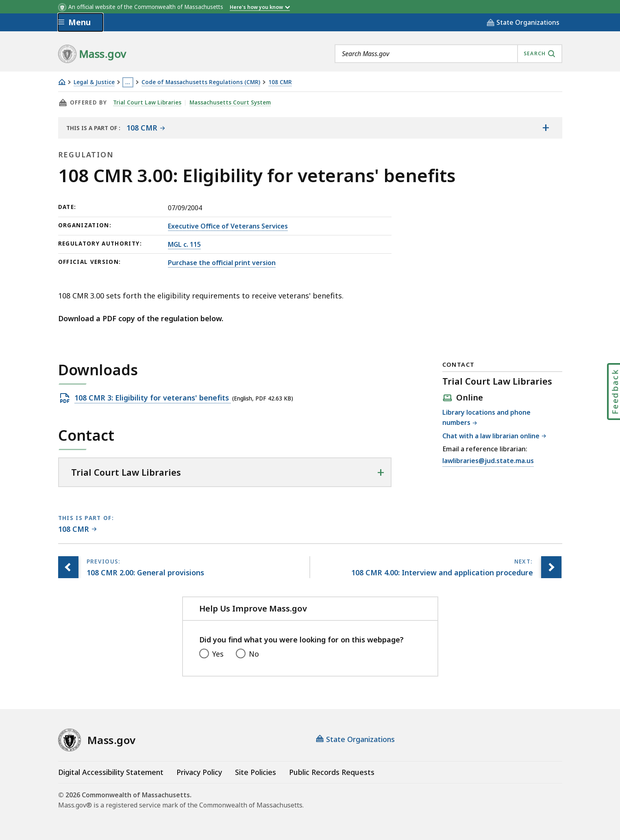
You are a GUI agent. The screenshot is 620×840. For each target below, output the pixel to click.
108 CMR (280, 82)
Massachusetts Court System (230, 102)
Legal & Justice (94, 82)
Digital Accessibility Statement (111, 772)
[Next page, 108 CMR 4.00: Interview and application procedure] (551, 567)
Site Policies (256, 772)
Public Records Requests (332, 772)
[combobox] (448, 54)
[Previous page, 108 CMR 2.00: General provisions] (68, 567)
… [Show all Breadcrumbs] (128, 82)
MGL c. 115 (184, 244)
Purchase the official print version (222, 263)
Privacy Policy (199, 772)
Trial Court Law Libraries (147, 102)
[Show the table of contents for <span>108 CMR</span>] (546, 128)
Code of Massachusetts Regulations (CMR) (201, 82)
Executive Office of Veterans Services (228, 226)
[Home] (62, 82)
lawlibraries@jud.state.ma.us (488, 461)
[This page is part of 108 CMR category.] (77, 530)
